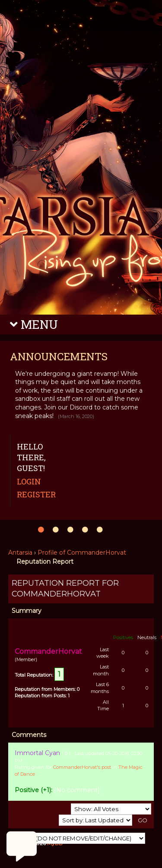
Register (36, 494)
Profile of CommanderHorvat (82, 553)
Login (29, 481)
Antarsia (20, 553)
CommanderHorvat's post (82, 767)
